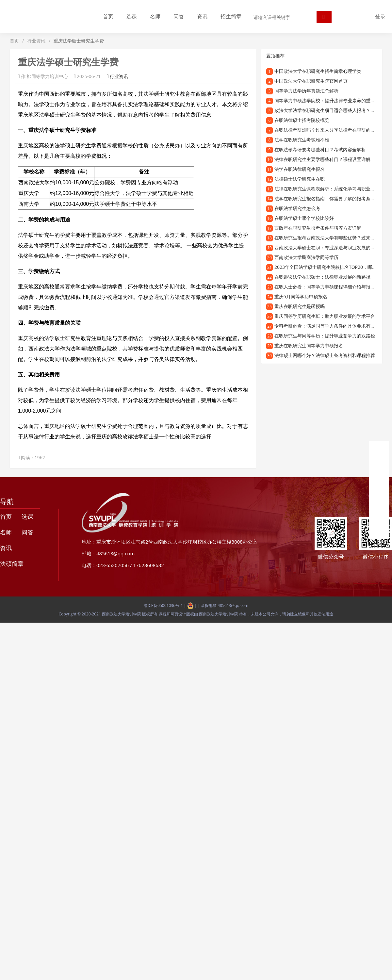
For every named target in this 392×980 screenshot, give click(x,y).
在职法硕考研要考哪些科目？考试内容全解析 (320, 149)
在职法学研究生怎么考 (297, 208)
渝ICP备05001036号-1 (163, 605)
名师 (155, 16)
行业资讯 (36, 41)
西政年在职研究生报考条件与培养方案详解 (318, 228)
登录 (380, 16)
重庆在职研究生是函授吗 (300, 306)
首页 (108, 16)
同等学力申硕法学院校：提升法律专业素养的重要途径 (329, 100)
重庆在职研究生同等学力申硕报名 (309, 345)
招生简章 (231, 16)
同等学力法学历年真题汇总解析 (306, 91)
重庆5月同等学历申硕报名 (301, 296)
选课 (132, 16)
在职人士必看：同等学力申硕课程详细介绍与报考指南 (329, 287)
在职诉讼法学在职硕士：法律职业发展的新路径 (322, 277)
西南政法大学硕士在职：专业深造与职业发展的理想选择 (332, 247)
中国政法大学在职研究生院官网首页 (311, 81)
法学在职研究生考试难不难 (302, 140)
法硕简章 (12, 563)
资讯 (202, 16)
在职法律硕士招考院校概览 (302, 120)
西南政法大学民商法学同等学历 (306, 257)
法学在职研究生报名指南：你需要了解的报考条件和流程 (332, 198)
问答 (179, 16)
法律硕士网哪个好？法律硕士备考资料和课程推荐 (325, 355)
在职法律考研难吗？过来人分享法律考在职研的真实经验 (332, 130)
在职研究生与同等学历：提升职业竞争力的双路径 (325, 336)
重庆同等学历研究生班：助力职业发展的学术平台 (325, 316)
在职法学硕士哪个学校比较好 (304, 218)
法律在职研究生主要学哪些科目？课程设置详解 (322, 159)
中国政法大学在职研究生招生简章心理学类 (318, 71)
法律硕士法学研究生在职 (300, 179)
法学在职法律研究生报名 (300, 169)
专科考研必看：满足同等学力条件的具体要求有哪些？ (329, 326)
